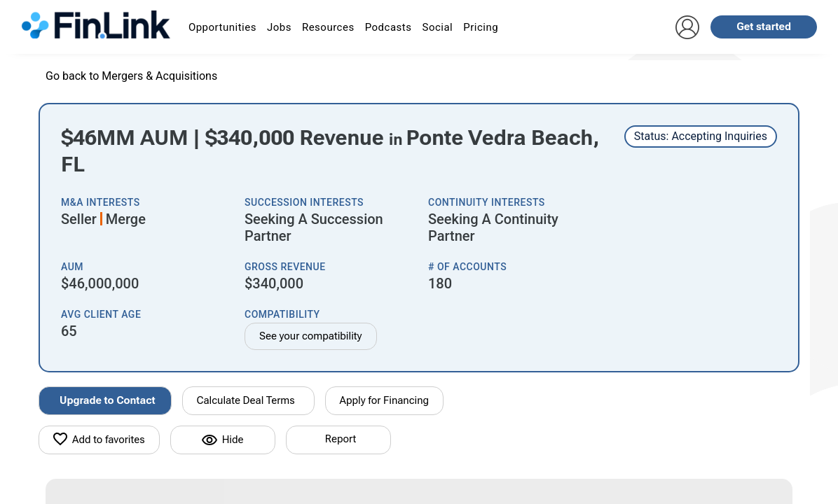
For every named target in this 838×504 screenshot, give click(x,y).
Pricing (481, 27)
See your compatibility (311, 336)
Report (341, 439)
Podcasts (389, 27)
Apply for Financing (385, 400)
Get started (764, 27)
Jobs (279, 27)
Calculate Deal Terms (246, 400)
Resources (328, 27)
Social (437, 27)
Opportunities (222, 27)
